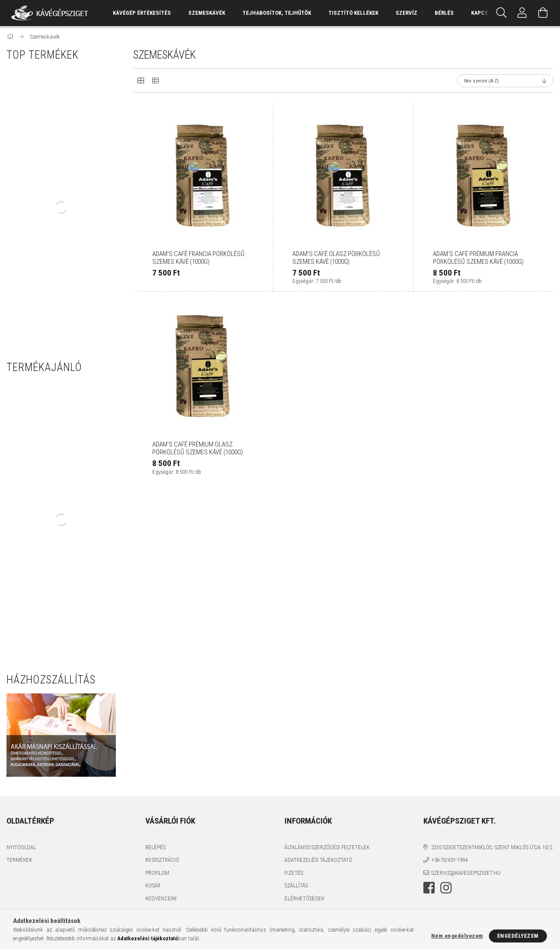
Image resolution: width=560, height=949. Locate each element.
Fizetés (294, 873)
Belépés (156, 847)
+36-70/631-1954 (449, 860)
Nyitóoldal (21, 847)
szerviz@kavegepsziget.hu (466, 873)
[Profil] (522, 13)
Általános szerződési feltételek (327, 847)
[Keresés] (501, 13)
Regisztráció (162, 860)
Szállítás (296, 885)
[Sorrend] (505, 81)
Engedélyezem (518, 936)
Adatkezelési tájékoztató (318, 860)
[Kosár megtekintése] (543, 13)
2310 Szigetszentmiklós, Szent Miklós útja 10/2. (492, 847)
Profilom (157, 873)
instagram (446, 888)
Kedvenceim (161, 898)
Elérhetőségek (305, 898)
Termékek (19, 860)
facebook (429, 888)
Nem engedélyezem (457, 936)
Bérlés (444, 13)
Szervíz (406, 13)
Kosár (153, 885)
